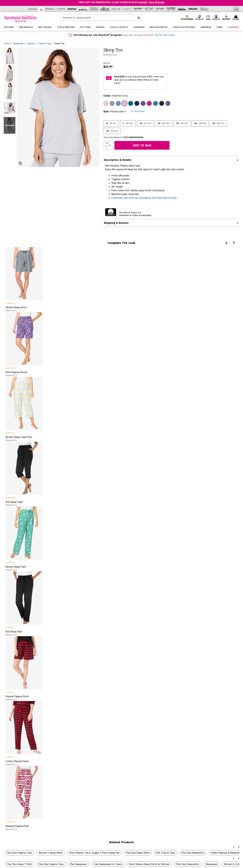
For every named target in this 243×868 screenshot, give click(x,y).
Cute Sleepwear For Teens (108, 864)
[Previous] (226, 243)
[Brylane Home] (182, 9)
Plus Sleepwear (79, 864)
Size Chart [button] (138, 111)
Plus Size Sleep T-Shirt (20, 864)
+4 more (10, 125)
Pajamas (31, 43)
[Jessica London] (94, 9)
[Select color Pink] (106, 103)
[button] (216, 18)
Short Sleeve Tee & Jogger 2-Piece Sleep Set (94, 853)
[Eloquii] (127, 9)
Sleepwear (18, 43)
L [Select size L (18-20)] (128, 123)
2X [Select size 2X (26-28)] (164, 123)
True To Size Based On (123, 137)
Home (7, 43)
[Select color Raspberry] (149, 103)
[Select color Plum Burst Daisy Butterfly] (168, 103)
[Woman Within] (41, 9)
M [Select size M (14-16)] (111, 123)
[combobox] (101, 18)
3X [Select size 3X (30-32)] (182, 123)
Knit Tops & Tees (166, 853)
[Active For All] (149, 9)
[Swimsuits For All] (138, 9)
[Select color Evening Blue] (137, 103)
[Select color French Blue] (118, 103)
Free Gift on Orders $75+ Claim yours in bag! (108, 2)
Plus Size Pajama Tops (20, 853)
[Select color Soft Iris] (112, 103)
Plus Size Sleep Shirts (138, 853)
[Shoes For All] (171, 9)
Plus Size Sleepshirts (193, 853)
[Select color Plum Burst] (143, 103)
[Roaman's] (50, 9)
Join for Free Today (164, 35)
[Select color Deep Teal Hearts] (155, 103)
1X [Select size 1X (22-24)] (145, 123)
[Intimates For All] (160, 9)
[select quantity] (108, 145)
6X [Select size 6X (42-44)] (112, 131)
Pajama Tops (45, 43)
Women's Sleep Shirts (51, 853)
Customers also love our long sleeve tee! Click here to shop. (144, 198)
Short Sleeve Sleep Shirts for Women (149, 864)
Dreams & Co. (112, 55)
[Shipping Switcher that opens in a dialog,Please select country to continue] (236, 9)
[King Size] (193, 9)
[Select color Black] (162, 103)
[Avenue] (72, 9)
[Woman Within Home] (21, 19)
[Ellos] (105, 9)
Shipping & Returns (116, 223)
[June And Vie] (116, 9)
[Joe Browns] (83, 9)
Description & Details (118, 160)
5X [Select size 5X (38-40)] (218, 123)
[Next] (234, 243)
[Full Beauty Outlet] (204, 9)
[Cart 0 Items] (236, 18)
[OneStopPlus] (33, 9)
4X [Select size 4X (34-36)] (200, 123)
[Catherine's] (61, 9)
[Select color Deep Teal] (131, 103)
